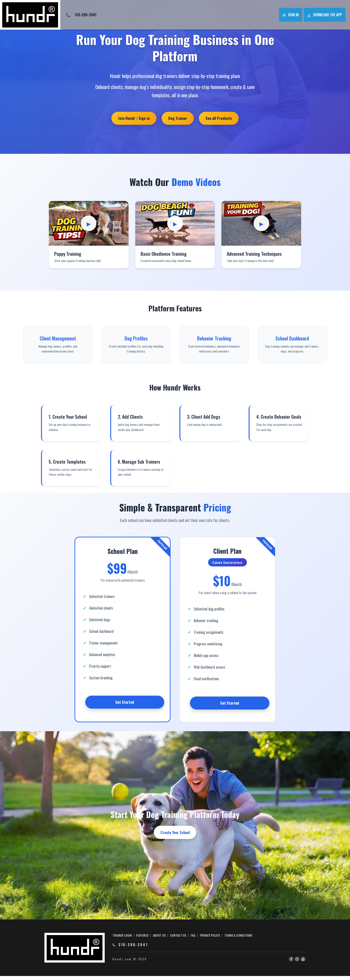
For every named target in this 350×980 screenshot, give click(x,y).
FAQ (193, 939)
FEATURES (142, 939)
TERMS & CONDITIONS (238, 939)
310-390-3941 (81, 15)
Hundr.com (122, 963)
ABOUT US (159, 939)
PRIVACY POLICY (210, 939)
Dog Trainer (178, 119)
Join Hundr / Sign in (131, 119)
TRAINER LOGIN (122, 939)
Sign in (291, 15)
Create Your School (175, 836)
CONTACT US (178, 939)
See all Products (221, 119)
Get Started (125, 704)
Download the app (325, 15)
